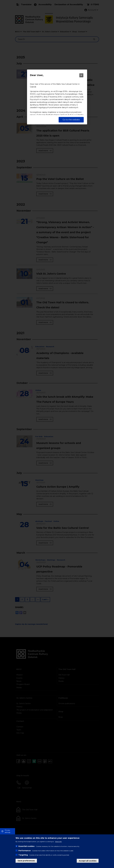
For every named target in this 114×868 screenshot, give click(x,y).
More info (58, 842)
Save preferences (26, 861)
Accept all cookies (88, 861)
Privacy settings (8, 831)
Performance (25, 851)
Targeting (23, 855)
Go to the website (71, 120)
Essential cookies (26, 846)
